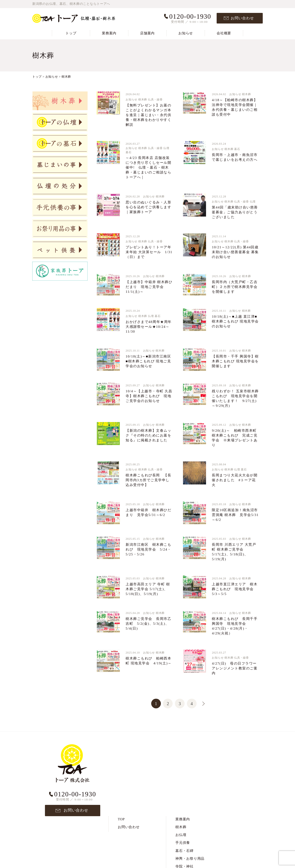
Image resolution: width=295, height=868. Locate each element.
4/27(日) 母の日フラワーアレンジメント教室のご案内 (235, 668)
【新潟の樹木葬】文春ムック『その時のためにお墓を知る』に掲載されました (148, 435)
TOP (121, 746)
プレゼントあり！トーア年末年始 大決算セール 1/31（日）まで (149, 252)
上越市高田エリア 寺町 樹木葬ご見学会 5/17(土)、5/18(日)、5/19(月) (148, 589)
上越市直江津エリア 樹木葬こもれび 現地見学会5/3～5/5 (235, 589)
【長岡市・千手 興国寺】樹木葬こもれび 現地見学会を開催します (235, 361)
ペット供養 (184, 817)
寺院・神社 (184, 793)
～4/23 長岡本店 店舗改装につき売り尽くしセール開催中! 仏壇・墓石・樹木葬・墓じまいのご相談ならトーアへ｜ (148, 167)
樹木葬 (143, 100)
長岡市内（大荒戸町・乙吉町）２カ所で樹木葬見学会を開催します (235, 287)
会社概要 (224, 33)
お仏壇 (181, 762)
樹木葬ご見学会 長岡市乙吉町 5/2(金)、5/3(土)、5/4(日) (148, 624)
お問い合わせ (242, 18)
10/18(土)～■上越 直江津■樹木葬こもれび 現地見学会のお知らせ (235, 321)
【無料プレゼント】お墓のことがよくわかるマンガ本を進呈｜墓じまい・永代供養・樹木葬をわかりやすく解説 (148, 115)
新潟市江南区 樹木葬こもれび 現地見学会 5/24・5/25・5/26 (148, 549)
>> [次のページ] (201, 703)
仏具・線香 (155, 100)
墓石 (129, 152)
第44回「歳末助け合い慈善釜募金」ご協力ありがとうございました (235, 212)
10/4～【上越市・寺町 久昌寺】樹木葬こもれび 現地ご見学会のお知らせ (149, 396)
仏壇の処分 (184, 809)
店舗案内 (147, 33)
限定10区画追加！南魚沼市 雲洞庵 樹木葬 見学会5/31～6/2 (235, 515)
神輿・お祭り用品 (190, 786)
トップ (71, 33)
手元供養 (183, 770)
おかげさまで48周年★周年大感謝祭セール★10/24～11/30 (149, 327)
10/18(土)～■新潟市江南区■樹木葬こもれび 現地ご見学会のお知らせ (148, 361)
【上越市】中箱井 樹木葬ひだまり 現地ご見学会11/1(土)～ (149, 287)
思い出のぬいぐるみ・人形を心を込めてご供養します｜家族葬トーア (148, 207)
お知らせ (186, 33)
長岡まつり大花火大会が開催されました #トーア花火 (235, 480)
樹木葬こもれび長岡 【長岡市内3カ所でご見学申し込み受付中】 (148, 480)
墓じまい (183, 801)
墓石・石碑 (184, 777)
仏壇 (166, 148)
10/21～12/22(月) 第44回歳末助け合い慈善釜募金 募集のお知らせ (235, 252)
